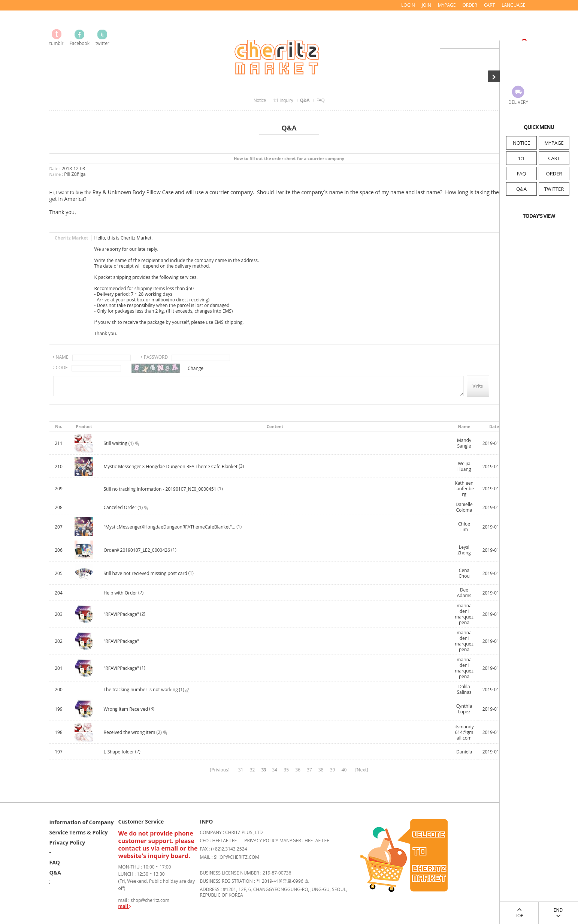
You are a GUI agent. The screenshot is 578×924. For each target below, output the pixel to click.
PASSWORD (156, 357)
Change (196, 368)
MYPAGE (554, 143)
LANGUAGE (513, 5)
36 (298, 770)
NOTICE (521, 143)
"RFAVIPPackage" (121, 614)
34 (275, 770)
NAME (62, 357)
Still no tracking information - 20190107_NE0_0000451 (160, 489)
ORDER (554, 174)
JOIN (426, 5)
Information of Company (82, 822)
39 (333, 770)
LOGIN (408, 5)
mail (125, 906)
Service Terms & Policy (79, 832)
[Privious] (220, 770)
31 (241, 770)
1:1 (521, 158)
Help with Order (120, 593)
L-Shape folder (119, 752)
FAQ (521, 174)
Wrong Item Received (126, 709)
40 (344, 770)
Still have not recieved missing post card (146, 573)
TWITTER (554, 189)
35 (286, 770)
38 (321, 770)
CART (554, 158)
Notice (260, 100)
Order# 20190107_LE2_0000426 (137, 550)
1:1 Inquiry (283, 100)
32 (252, 770)
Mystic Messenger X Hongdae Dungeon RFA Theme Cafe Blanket (171, 466)
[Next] (361, 770)
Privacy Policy (67, 842)
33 (264, 770)
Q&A (521, 189)
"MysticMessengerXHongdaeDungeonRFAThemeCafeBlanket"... (170, 527)
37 (309, 770)
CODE (62, 368)
